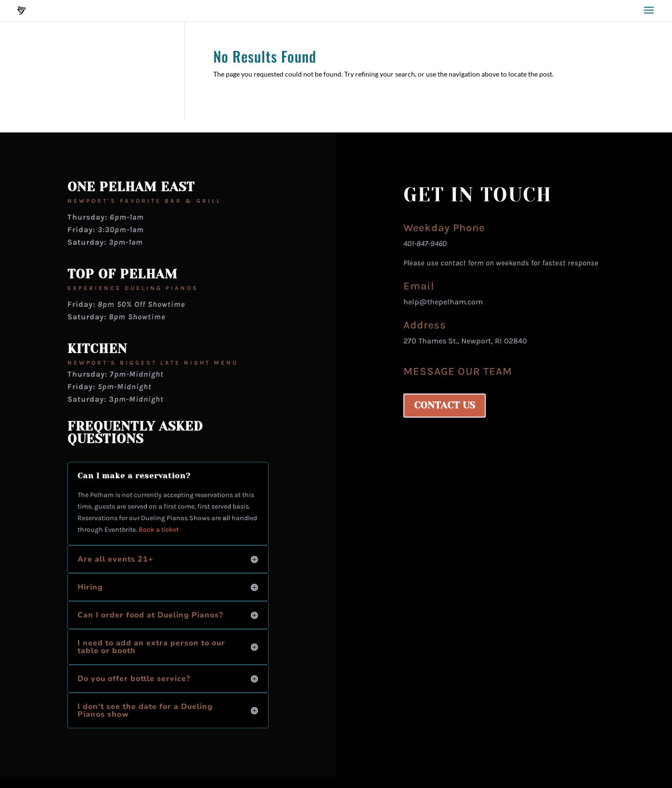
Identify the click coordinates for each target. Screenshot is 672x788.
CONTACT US (445, 405)
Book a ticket (159, 530)
